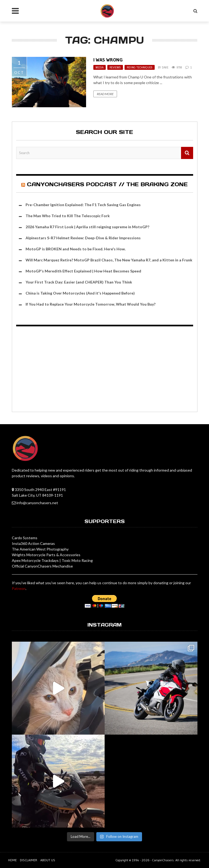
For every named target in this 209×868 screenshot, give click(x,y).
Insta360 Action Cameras (33, 543)
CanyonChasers (163, 860)
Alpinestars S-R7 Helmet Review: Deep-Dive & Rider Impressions (83, 238)
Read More (105, 94)
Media (100, 67)
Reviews (115, 67)
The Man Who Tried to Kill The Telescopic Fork (68, 216)
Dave (165, 67)
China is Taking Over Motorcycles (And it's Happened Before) (80, 293)
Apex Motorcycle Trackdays (35, 560)
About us (48, 860)
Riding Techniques (140, 67)
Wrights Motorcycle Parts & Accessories (46, 555)
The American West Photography (40, 549)
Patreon (19, 588)
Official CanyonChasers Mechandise (42, 566)
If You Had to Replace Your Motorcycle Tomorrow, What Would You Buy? (91, 304)
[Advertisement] (105, 370)
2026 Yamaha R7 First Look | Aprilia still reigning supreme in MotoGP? (87, 227)
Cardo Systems (25, 538)
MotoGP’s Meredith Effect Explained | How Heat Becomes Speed (83, 271)
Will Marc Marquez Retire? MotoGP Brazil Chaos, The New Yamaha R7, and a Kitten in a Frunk (109, 260)
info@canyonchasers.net (37, 503)
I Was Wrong (108, 60)
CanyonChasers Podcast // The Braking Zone (107, 184)
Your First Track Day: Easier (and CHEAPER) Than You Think (79, 282)
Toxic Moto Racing (77, 560)
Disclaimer (29, 860)
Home (12, 860)
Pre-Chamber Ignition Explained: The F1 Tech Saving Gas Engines (83, 205)
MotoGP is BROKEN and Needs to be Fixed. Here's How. (76, 249)
